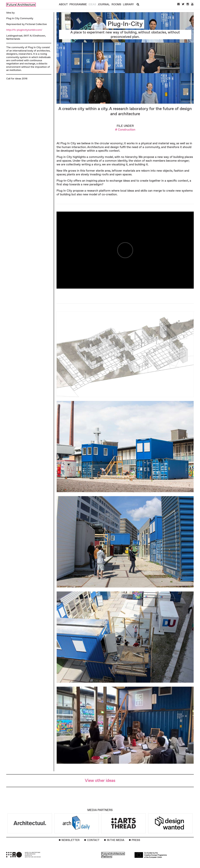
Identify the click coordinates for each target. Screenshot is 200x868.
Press (136, 840)
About (63, 5)
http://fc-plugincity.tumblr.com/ (24, 30)
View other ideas (100, 781)
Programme (78, 5)
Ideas (92, 5)
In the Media (116, 840)
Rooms (116, 5)
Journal (104, 5)
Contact (93, 840)
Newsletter (71, 840)
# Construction (125, 130)
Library (128, 5)
